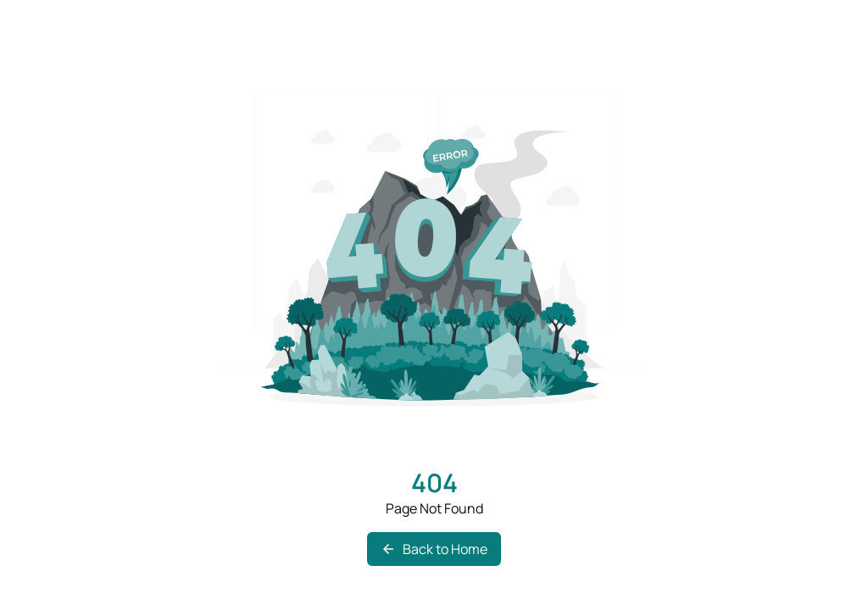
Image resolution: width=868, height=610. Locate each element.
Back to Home (434, 549)
